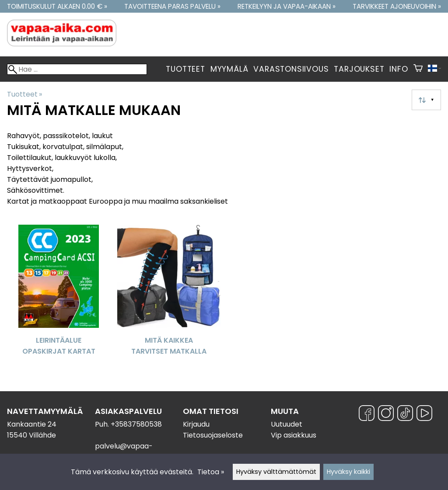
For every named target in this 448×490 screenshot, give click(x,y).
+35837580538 (136, 424)
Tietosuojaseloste (213, 435)
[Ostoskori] (418, 69)
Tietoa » (211, 472)
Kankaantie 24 (32, 424)
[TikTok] (405, 415)
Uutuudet (287, 424)
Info (399, 69)
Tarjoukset (359, 69)
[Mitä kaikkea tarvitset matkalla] (169, 295)
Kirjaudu (196, 424)
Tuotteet (185, 69)
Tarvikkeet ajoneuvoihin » (397, 6)
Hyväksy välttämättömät (276, 472)
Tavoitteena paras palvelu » (172, 6)
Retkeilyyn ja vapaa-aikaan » (287, 6)
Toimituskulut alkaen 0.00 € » (57, 6)
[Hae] (77, 69)
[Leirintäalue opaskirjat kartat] (59, 295)
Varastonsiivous (291, 69)
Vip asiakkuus (294, 435)
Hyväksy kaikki (348, 472)
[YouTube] (424, 415)
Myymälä (229, 69)
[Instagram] (386, 415)
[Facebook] (367, 415)
